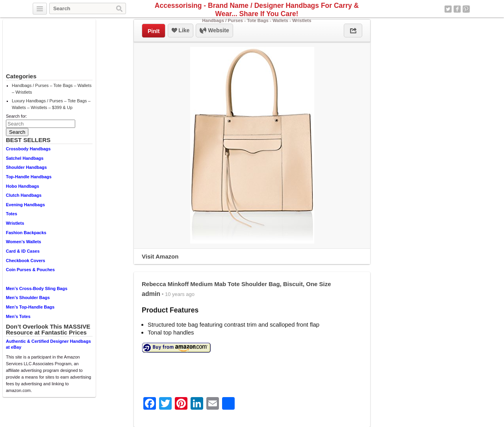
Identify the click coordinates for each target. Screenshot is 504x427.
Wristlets (15, 223)
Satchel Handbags (25, 158)
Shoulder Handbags (26, 167)
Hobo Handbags (22, 186)
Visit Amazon (160, 256)
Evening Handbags (25, 205)
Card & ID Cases (23, 251)
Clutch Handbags (24, 195)
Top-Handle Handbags (29, 177)
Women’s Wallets (23, 242)
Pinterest (466, 9)
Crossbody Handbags (28, 149)
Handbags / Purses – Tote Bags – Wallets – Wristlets (52, 89)
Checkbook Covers (26, 261)
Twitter (448, 9)
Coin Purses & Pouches (30, 270)
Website (214, 31)
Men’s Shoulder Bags (28, 298)
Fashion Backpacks (26, 233)
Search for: (17, 116)
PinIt (154, 31)
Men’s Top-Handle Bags (30, 307)
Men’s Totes (18, 316)
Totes (12, 214)
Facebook (457, 9)
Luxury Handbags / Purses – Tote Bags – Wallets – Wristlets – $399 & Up (51, 104)
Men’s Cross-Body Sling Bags (37, 288)
